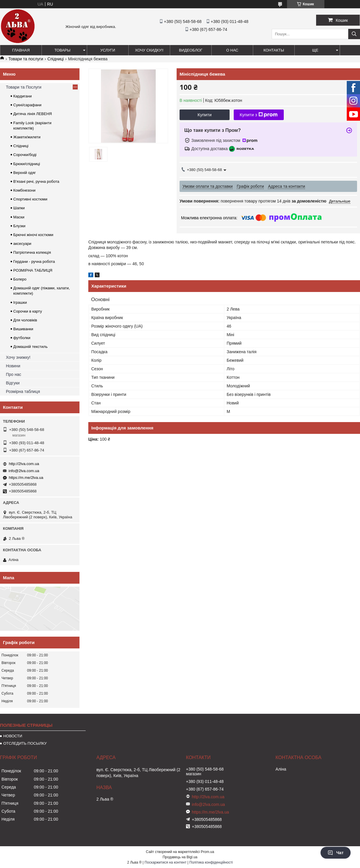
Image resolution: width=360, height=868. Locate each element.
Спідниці (56, 59)
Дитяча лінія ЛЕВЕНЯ (33, 114)
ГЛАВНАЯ (21, 50)
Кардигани (23, 96)
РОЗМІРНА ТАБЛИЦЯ (33, 270)
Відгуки (13, 383)
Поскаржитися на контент (165, 862)
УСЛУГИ (108, 50)
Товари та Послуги (24, 87)
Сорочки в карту (28, 311)
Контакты (274, 50)
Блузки (19, 226)
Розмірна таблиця (23, 391)
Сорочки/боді (25, 155)
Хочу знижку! (18, 357)
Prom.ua (207, 852)
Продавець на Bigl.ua (180, 857)
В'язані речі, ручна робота (36, 181)
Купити (205, 115)
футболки (22, 338)
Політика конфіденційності (211, 862)
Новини (13, 366)
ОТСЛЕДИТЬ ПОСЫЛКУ (25, 743)
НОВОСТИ (13, 736)
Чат (336, 853)
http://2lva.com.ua (24, 464)
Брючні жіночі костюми (33, 235)
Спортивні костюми (30, 199)
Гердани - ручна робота (34, 262)
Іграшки (20, 302)
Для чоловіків (25, 320)
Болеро (20, 279)
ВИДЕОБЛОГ (191, 50)
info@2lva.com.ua (24, 471)
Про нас (14, 374)
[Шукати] (354, 34)
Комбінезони (24, 190)
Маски (19, 217)
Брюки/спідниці (27, 164)
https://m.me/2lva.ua (26, 478)
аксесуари (22, 244)
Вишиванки (23, 329)
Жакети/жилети (27, 137)
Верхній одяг (25, 173)
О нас (232, 50)
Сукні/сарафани (27, 105)
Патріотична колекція (32, 252)
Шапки (19, 208)
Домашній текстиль (30, 347)
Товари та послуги (26, 59)
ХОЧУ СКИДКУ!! (149, 50)
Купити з (259, 115)
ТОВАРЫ (63, 50)
